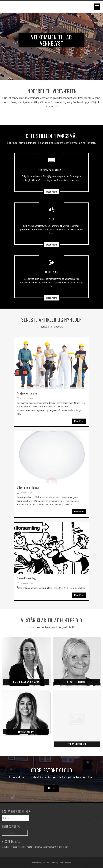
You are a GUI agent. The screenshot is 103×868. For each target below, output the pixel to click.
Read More (52, 192)
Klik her (52, 788)
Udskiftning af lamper (28, 488)
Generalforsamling (26, 578)
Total (53, 863)
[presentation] (3, 46)
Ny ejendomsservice (27, 393)
